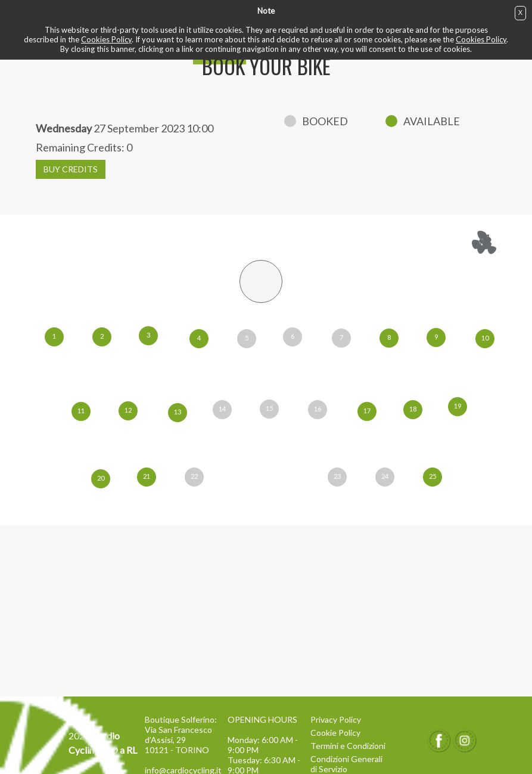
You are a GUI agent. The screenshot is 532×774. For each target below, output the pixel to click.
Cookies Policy (106, 39)
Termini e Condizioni (348, 746)
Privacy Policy (336, 719)
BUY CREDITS (71, 169)
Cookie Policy (335, 733)
